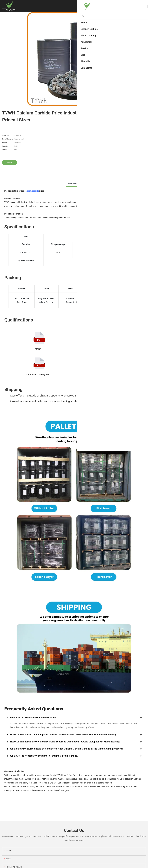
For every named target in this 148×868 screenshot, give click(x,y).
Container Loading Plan (38, 375)
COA (108, 349)
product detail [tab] (74, 184)
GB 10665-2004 (108, 375)
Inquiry (10, 162)
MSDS (38, 349)
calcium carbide (32, 191)
